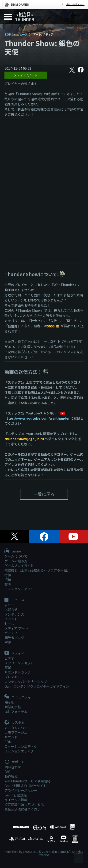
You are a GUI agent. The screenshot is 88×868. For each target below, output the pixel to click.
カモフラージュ (16, 732)
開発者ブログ (14, 638)
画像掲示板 (13, 707)
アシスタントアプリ (19, 589)
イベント (11, 619)
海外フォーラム (16, 712)
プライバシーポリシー (21, 790)
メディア (14, 653)
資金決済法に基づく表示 (23, 809)
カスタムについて (18, 728)
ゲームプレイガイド (19, 566)
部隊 (8, 584)
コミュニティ (18, 697)
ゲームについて (16, 556)
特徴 (8, 575)
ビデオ (9, 658)
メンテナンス (14, 614)
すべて (9, 605)
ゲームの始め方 (16, 561)
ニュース (22, 34)
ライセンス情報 (16, 800)
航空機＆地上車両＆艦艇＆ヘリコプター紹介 (37, 570)
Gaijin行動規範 (16, 795)
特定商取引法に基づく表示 (24, 804)
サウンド (11, 737)
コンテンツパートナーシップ (26, 682)
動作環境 (11, 776)
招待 (8, 580)
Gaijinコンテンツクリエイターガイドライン (37, 686)
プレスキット (14, 677)
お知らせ (11, 610)
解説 (8, 642)
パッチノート (14, 633)
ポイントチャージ (75, 4)
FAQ (8, 772)
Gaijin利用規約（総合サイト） (27, 786)
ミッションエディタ (19, 751)
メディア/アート (25, 75)
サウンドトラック (18, 672)
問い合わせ (13, 767)
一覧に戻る (44, 494)
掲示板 (9, 702)
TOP (8, 34)
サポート (15, 762)
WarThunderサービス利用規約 (27, 781)
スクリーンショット (19, 663)
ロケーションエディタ (21, 746)
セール (9, 624)
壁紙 (8, 668)
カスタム (15, 723)
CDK (8, 742)
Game (13, 551)
